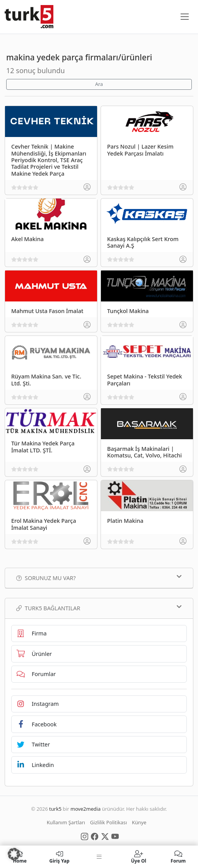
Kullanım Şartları (66, 822)
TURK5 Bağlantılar (99, 608)
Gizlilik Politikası (108, 822)
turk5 (55, 809)
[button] (14, 854)
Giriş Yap (59, 857)
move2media (85, 809)
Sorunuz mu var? (99, 578)
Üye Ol (138, 857)
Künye (139, 822)
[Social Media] (84, 836)
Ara (99, 84)
